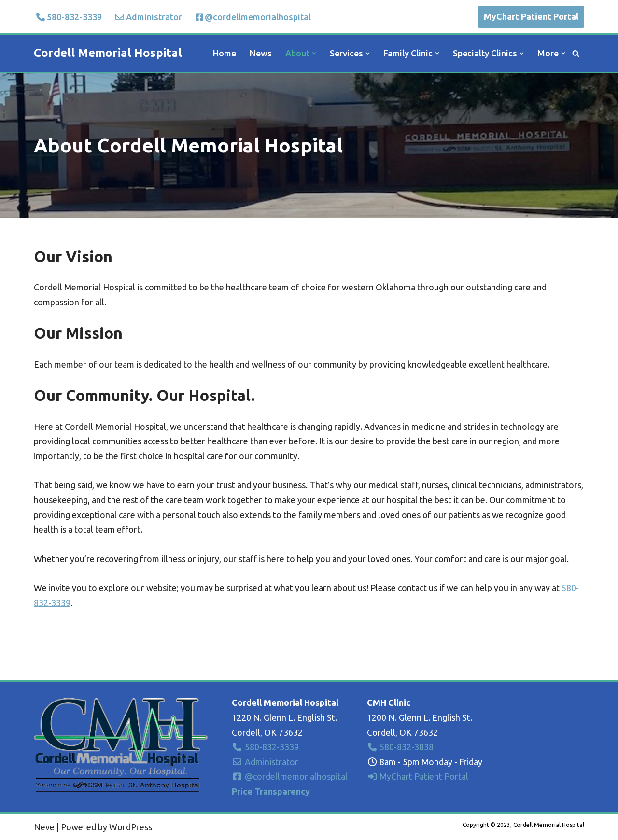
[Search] (576, 53)
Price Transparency (271, 791)
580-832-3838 (400, 747)
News (261, 53)
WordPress (131, 827)
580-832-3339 (69, 17)
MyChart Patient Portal (531, 16)
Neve (44, 827)
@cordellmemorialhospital (253, 17)
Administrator (149, 17)
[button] (314, 53)
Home (225, 53)
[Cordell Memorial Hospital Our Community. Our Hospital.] (108, 53)
